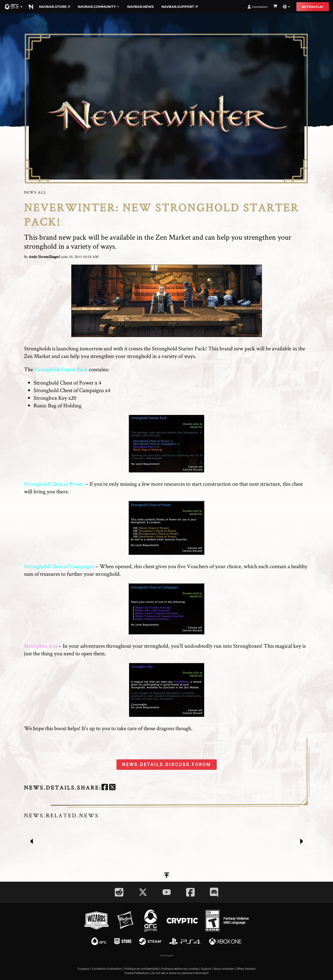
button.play (313, 7)
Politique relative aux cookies (180, 969)
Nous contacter (224, 969)
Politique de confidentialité (141, 969)
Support (206, 969)
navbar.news (140, 7)
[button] (14, 7)
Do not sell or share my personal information (180, 973)
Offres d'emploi (246, 969)
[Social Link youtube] (167, 892)
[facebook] (105, 788)
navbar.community (99, 7)
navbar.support (180, 7)
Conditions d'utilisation (107, 969)
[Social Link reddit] (119, 892)
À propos (84, 969)
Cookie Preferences (137, 973)
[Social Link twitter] (143, 892)
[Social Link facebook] (190, 892)
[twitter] (112, 788)
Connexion (258, 7)
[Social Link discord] (214, 892)
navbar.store (55, 7)
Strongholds (38, 348)
